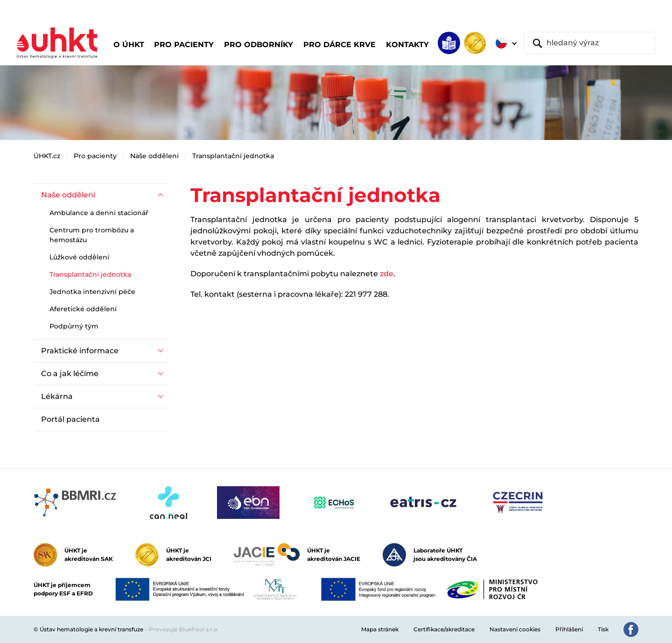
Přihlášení (569, 629)
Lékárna (57, 396)
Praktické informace (80, 351)
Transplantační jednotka (233, 156)
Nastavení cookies (515, 629)
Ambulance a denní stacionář (99, 213)
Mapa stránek (380, 629)
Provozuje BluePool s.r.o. (184, 629)
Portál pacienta (70, 419)
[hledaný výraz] (589, 43)
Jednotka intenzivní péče (92, 292)
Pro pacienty (95, 156)
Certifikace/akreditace (444, 629)
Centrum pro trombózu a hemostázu (92, 235)
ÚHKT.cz (47, 156)
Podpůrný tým (74, 326)
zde (387, 274)
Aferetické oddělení (83, 309)
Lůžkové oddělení (79, 257)
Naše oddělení (154, 156)
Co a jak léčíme (70, 374)
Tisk (603, 629)
